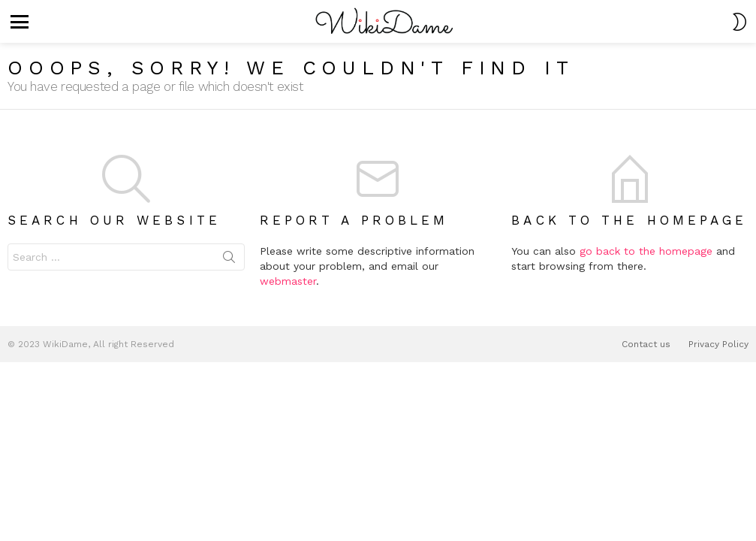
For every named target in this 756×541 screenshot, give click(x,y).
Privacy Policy (718, 344)
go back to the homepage (646, 251)
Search (229, 260)
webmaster (288, 281)
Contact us (646, 344)
